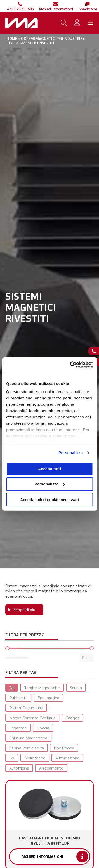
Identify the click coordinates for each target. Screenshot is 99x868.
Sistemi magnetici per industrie (51, 38)
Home (12, 38)
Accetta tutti (49, 468)
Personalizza (70, 453)
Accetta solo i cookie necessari (49, 500)
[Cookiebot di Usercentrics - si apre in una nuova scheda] (70, 365)
